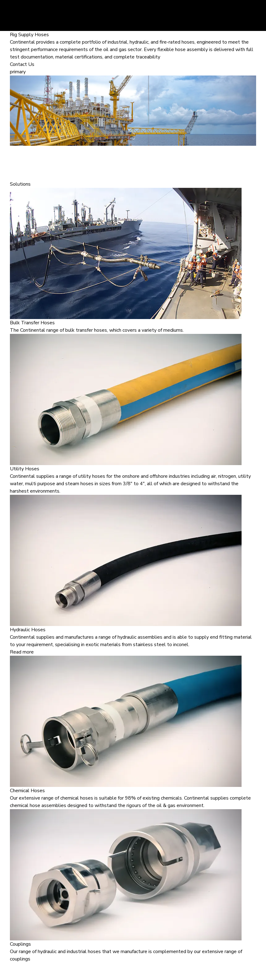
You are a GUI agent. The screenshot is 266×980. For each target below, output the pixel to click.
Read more (22, 652)
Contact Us (22, 64)
